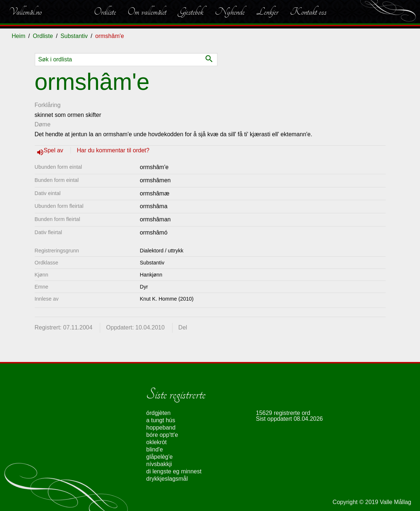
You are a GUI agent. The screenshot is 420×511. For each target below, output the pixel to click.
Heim (18, 36)
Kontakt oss (308, 12)
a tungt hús (161, 420)
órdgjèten (158, 413)
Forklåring (48, 105)
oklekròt (156, 442)
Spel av (54, 150)
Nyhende (230, 12)
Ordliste (105, 12)
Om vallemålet (147, 12)
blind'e (155, 449)
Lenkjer (267, 12)
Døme (43, 124)
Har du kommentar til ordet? (113, 150)
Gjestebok (191, 12)
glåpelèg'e (159, 457)
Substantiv (74, 36)
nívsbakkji (159, 464)
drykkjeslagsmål (167, 479)
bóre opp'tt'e (162, 435)
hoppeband (161, 428)
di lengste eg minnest (174, 471)
